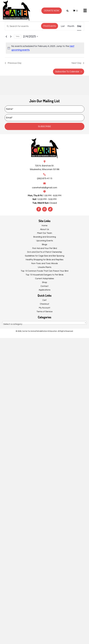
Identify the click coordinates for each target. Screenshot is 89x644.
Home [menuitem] (44, 226)
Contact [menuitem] (44, 286)
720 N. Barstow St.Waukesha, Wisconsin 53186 (45, 168)
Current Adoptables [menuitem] (45, 279)
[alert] (45, 48)
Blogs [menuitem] (44, 244)
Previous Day (13, 63)
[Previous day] (6, 36)
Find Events (50, 26)
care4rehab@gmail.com (45, 188)
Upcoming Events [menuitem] (45, 241)
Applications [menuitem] (45, 290)
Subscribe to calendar (67, 72)
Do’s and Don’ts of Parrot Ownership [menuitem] (45, 252)
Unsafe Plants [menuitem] (45, 267)
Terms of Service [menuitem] (44, 312)
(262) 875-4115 (45, 178)
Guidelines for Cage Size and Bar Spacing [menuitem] (45, 256)
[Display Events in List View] (63, 26)
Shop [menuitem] (45, 282)
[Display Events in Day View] (79, 26)
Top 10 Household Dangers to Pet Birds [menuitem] (45, 275)
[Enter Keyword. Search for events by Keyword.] (23, 26)
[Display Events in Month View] (71, 26)
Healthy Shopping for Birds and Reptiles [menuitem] (44, 260)
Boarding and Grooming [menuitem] (45, 237)
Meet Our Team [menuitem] (45, 233)
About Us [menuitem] (45, 229)
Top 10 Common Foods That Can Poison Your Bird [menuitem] (44, 271)
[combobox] (44, 323)
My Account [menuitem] (44, 308)
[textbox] (44, 324)
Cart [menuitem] (44, 300)
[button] (44, 126)
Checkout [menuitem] (44, 304)
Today (18, 36)
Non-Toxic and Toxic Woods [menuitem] (45, 263)
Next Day (78, 63)
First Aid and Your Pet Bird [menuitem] (45, 248)
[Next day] (11, 36)
